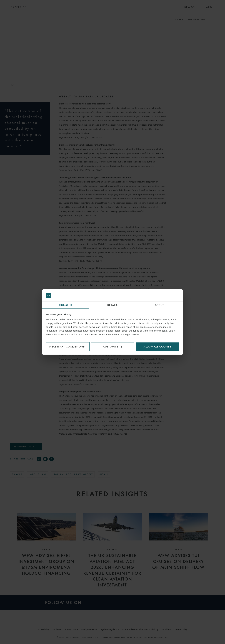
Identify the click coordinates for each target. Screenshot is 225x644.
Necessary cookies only (68, 347)
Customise (113, 347)
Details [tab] (112, 305)
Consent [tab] (66, 305)
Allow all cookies (157, 347)
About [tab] (159, 305)
